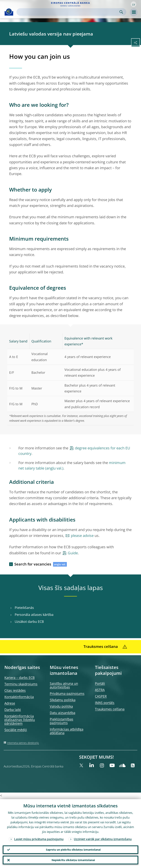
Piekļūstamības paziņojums (62, 721)
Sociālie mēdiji (16, 730)
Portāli (100, 683)
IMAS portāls (105, 703)
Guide (73, 553)
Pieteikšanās (24, 608)
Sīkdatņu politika (63, 700)
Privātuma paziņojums (67, 693)
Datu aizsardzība (63, 713)
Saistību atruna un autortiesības (64, 685)
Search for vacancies (33, 564)
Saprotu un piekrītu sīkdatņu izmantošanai (73, 849)
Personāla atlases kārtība (34, 615)
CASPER (101, 696)
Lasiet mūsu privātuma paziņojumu (39, 839)
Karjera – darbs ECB (20, 678)
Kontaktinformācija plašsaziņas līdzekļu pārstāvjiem (20, 720)
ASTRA (100, 690)
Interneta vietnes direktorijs (23, 743)
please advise (82, 536)
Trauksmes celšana (110, 709)
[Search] (68, 12)
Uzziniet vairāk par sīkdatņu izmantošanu (103, 839)
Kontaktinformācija (19, 697)
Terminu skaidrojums (21, 684)
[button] (133, 4)
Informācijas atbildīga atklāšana (67, 731)
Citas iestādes (15, 690)
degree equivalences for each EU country (74, 451)
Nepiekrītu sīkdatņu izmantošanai (73, 860)
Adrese (10, 703)
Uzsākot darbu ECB (29, 622)
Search (121, 12)
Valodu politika (61, 706)
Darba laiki (13, 710)
